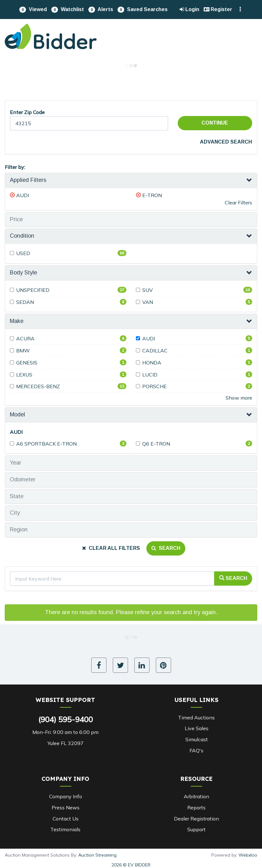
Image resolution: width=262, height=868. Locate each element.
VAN (144, 302)
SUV (144, 290)
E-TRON (152, 195)
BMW (20, 350)
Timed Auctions (196, 717)
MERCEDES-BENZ (35, 386)
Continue (215, 123)
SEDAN (22, 302)
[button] (33, 10)
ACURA (22, 338)
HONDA (149, 363)
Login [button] (189, 9)
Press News (66, 807)
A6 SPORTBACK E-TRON (43, 444)
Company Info (66, 796)
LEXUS (21, 375)
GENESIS (24, 363)
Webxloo (248, 855)
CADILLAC (152, 350)
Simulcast (197, 739)
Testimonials (65, 829)
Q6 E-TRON (153, 444)
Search (166, 548)
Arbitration (196, 796)
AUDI (22, 195)
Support (196, 829)
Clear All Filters (111, 548)
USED (20, 253)
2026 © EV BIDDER (131, 865)
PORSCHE (151, 386)
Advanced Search (226, 142)
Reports (196, 807)
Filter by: (15, 167)
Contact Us (66, 819)
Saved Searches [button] (143, 10)
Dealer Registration (196, 819)
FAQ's (196, 750)
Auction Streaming (97, 855)
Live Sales (197, 728)
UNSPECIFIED (30, 290)
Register (218, 9)
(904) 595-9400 (66, 719)
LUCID (147, 375)
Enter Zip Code (27, 112)
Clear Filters (238, 203)
